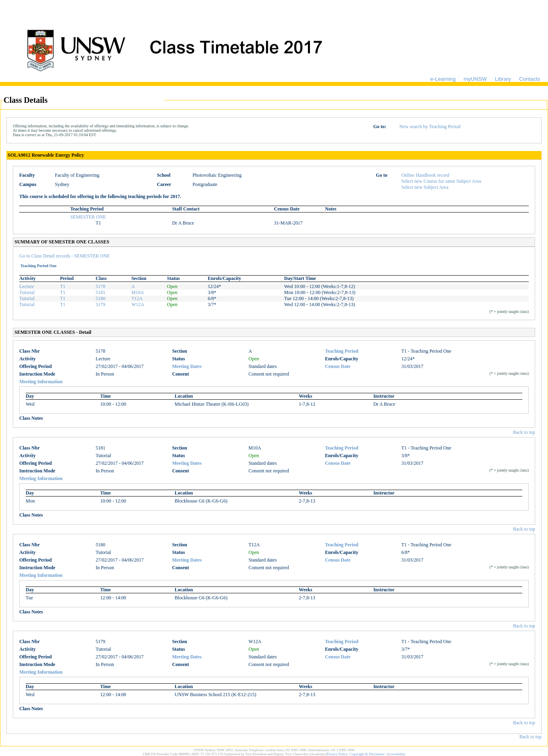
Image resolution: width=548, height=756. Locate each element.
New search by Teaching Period (430, 127)
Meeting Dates (187, 366)
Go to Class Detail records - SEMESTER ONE (65, 256)
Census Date (338, 366)
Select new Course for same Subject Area (441, 181)
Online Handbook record (425, 175)
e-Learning (443, 79)
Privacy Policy (337, 754)
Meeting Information (41, 382)
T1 (63, 286)
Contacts (530, 79)
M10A (138, 292)
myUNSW (475, 79)
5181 (100, 292)
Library (503, 79)
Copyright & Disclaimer (367, 754)
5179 (100, 304)
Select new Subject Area (425, 187)
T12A (137, 298)
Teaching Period (341, 351)
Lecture (27, 286)
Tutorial (27, 292)
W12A (138, 304)
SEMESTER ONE (88, 217)
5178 (100, 286)
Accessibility (396, 754)
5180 (100, 298)
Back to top (524, 432)
